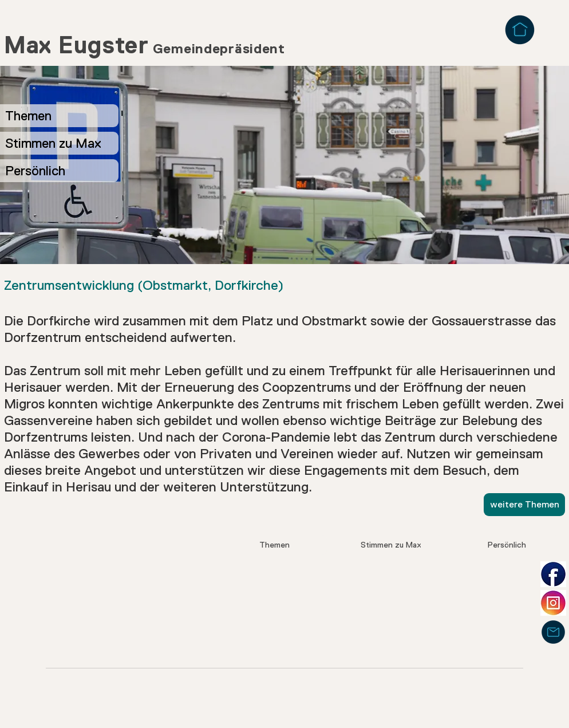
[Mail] (553, 632)
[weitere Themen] (524, 505)
